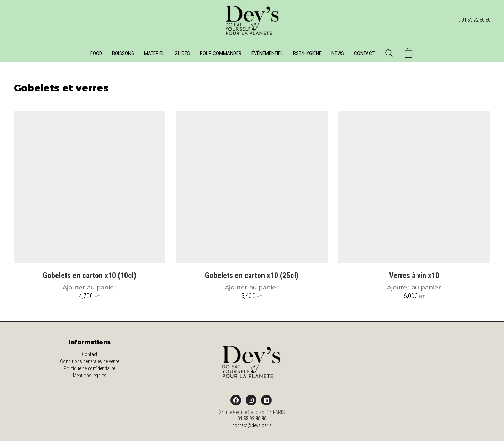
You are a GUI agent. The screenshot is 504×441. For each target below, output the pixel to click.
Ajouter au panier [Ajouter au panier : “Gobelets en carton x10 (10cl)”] (90, 288)
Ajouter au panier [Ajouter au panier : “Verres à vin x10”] (414, 288)
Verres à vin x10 (414, 276)
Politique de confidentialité (89, 368)
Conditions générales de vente (90, 361)
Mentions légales (90, 376)
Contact (90, 354)
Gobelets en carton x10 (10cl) (89, 276)
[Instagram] (251, 400)
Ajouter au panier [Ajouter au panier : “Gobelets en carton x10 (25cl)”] (252, 288)
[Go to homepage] (252, 20)
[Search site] (389, 54)
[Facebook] (236, 400)
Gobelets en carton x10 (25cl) (252, 276)
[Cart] (409, 54)
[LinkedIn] (266, 400)
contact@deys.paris (252, 425)
